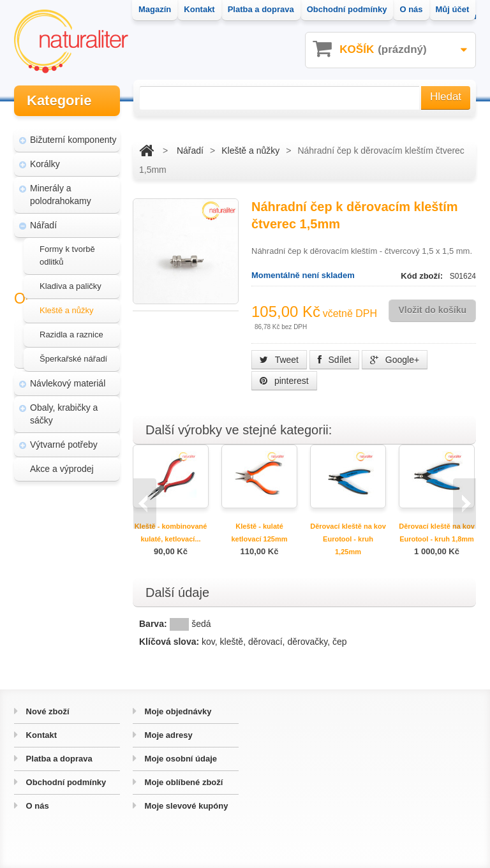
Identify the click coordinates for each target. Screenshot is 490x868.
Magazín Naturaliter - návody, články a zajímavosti (70, 541)
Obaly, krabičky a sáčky (64, 408)
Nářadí (43, 219)
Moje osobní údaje (180, 759)
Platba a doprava (58, 759)
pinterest (284, 381)
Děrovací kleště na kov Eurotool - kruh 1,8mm (437, 533)
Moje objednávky (177, 711)
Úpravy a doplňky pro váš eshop (72, 584)
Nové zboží (47, 711)
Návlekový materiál (68, 378)
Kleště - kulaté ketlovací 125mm (259, 533)
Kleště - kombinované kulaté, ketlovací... (171, 533)
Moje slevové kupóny (185, 806)
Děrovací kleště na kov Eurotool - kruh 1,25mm (348, 539)
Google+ (395, 360)
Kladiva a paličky (71, 280)
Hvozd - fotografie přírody (73, 621)
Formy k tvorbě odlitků (67, 250)
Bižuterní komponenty (73, 134)
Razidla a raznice (71, 329)
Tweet (279, 360)
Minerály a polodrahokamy (61, 189)
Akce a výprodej (62, 463)
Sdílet (335, 360)
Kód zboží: (423, 276)
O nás (36, 806)
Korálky (45, 158)
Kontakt (40, 735)
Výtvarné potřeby (64, 439)
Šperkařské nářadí (73, 353)
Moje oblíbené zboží (182, 782)
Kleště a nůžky (67, 305)
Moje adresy (167, 735)
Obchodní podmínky (65, 782)
